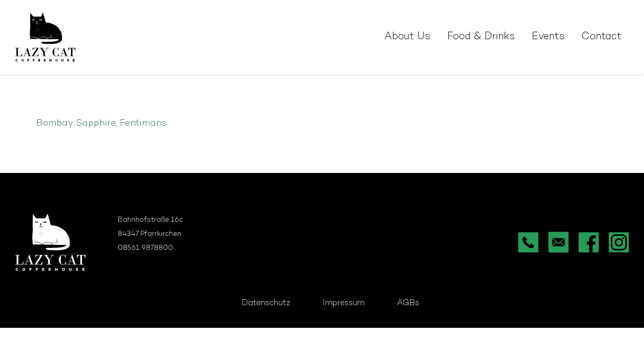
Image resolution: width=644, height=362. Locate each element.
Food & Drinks (481, 37)
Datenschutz (266, 303)
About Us (407, 37)
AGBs (408, 303)
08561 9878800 (145, 248)
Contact (601, 37)
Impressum (344, 303)
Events (548, 37)
